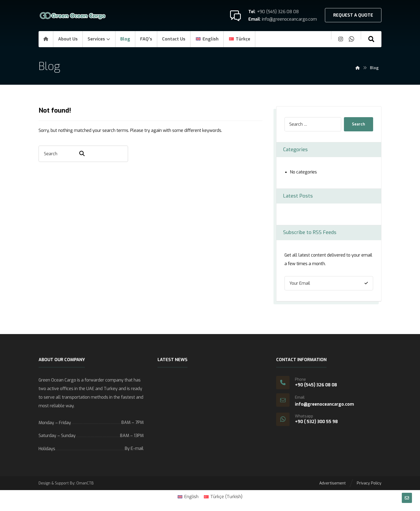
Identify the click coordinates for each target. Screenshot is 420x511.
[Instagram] (341, 39)
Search (359, 124)
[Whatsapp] (351, 39)
